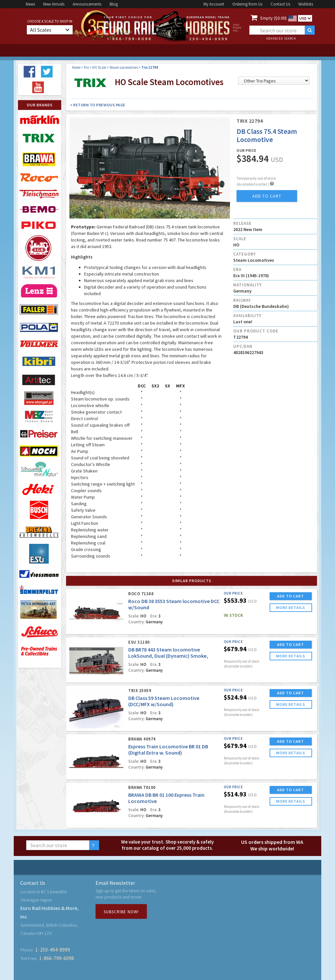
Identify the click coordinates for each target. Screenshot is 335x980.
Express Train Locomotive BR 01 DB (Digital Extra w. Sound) (168, 749)
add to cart (267, 196)
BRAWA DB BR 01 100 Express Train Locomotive (166, 798)
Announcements (87, 4)
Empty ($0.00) (273, 18)
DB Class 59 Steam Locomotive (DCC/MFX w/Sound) (164, 701)
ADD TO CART (291, 596)
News (30, 4)
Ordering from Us (247, 4)
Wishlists (306, 4)
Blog (114, 4)
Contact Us (280, 4)
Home (76, 67)
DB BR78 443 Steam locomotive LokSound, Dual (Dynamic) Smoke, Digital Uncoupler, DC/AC (168, 656)
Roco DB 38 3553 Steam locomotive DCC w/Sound (174, 604)
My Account (214, 4)
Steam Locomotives (124, 67)
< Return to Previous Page (98, 105)
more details (291, 607)
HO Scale (99, 67)
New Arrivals (54, 4)
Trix (86, 67)
